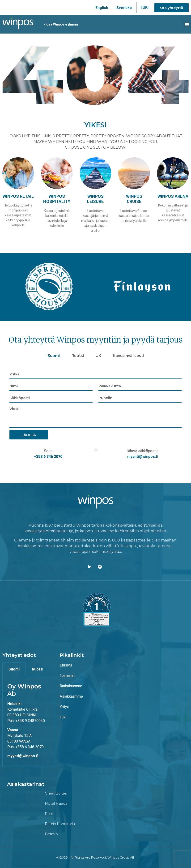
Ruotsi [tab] (78, 355)
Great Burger (56, 793)
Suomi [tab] (54, 355)
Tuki (63, 717)
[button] (187, 24)
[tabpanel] (95, 415)
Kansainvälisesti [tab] (128, 355)
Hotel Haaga (56, 803)
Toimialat (67, 675)
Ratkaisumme (71, 686)
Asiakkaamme (71, 696)
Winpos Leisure (95, 198)
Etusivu (66, 665)
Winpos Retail (18, 196)
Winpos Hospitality (57, 198)
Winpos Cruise (134, 198)
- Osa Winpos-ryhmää (57, 24)
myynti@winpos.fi (143, 456)
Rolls (49, 813)
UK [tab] (98, 355)
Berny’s (51, 834)
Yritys (64, 707)
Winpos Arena (173, 196)
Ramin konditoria (60, 823)
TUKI (144, 7)
